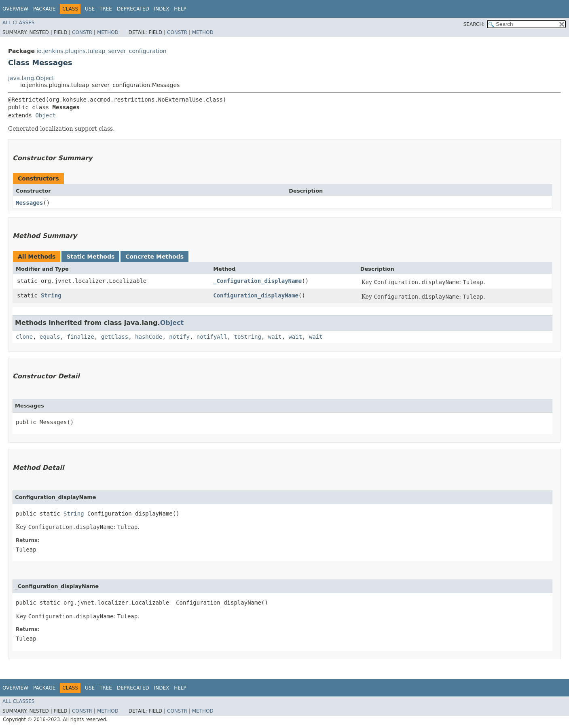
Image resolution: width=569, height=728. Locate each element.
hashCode (149, 337)
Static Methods (90, 257)
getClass (115, 337)
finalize (80, 337)
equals (50, 337)
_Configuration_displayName (257, 281)
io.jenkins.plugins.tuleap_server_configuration (101, 51)
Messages (29, 203)
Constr (82, 32)
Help (180, 9)
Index (162, 9)
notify (179, 337)
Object (45, 115)
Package (44, 9)
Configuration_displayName (256, 295)
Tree (106, 9)
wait (275, 337)
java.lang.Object (31, 78)
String (51, 295)
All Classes (18, 23)
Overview (15, 9)
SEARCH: (474, 24)
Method (108, 32)
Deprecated (133, 9)
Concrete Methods (154, 257)
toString (248, 337)
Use (90, 9)
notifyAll (212, 337)
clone (24, 337)
